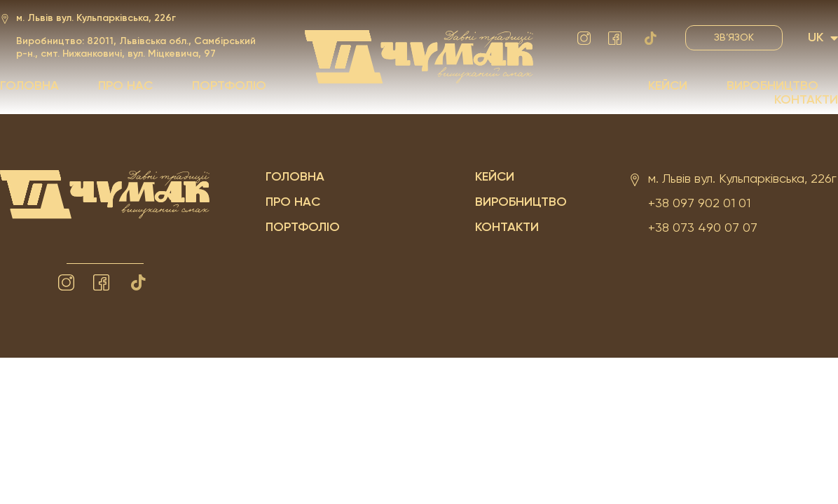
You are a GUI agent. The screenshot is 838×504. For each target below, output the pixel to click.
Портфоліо (229, 86)
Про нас (125, 86)
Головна (29, 86)
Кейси (668, 86)
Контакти (806, 100)
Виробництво (772, 86)
